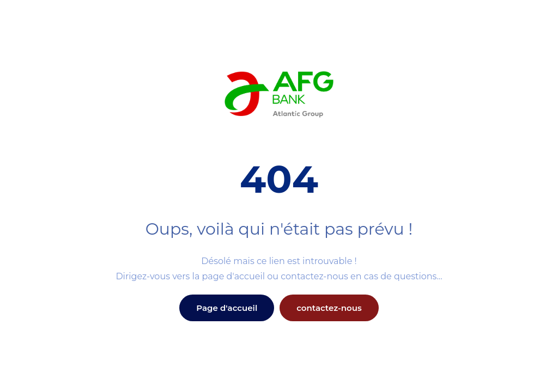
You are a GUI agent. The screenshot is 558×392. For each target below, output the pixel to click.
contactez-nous (329, 308)
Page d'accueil (227, 308)
